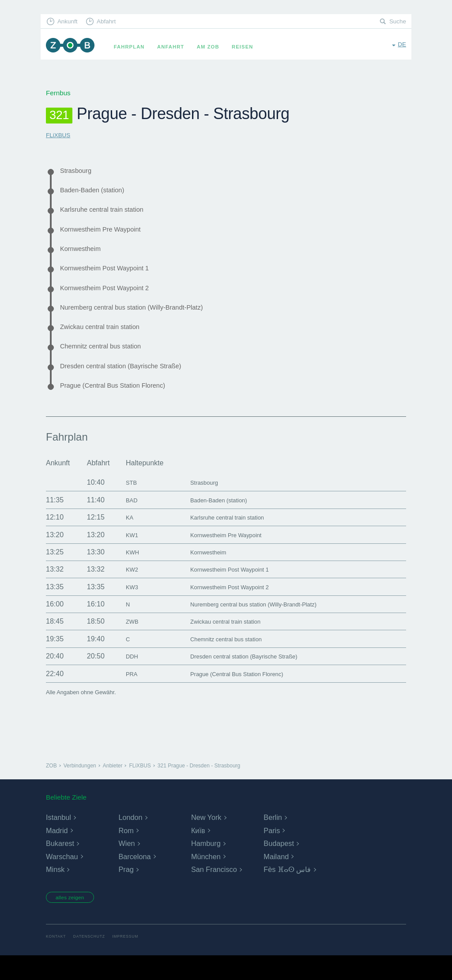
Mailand (276, 879)
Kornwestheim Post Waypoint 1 (114, 278)
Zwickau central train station (108, 343)
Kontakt (57, 961)
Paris (271, 853)
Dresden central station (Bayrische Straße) (133, 385)
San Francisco (214, 892)
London (130, 840)
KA (120, 540)
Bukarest (60, 866)
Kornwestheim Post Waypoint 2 (114, 300)
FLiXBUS (60, 135)
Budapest (279, 866)
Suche (397, 22)
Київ (198, 853)
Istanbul (58, 840)
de (401, 46)
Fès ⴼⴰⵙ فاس (287, 892)
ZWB (124, 644)
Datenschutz (94, 961)
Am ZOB (214, 47)
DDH (123, 679)
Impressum (134, 961)
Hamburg (206, 866)
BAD (123, 522)
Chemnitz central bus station (109, 364)
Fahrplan (136, 47)
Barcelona (134, 879)
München (206, 879)
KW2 (123, 592)
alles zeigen (76, 921)
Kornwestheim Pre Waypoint (109, 236)
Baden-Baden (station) (99, 193)
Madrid (57, 853)
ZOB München (73, 47)
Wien (126, 866)
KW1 (123, 557)
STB (122, 505)
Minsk (55, 892)
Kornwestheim (85, 257)
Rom (126, 853)
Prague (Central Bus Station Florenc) (124, 407)
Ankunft (70, 22)
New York (206, 840)
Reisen (249, 47)
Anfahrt (177, 47)
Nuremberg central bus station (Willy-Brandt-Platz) (147, 322)
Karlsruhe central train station (111, 214)
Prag (126, 892)
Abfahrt (113, 22)
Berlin (273, 840)
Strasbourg (79, 171)
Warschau (62, 879)
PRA (123, 696)
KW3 (123, 609)
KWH (124, 574)
